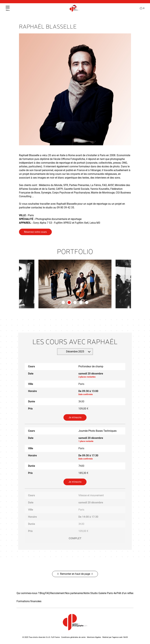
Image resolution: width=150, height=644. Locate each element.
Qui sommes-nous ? (28, 593)
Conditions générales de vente (73, 637)
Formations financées (29, 601)
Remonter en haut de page (75, 574)
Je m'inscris (75, 417)
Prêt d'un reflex (125, 593)
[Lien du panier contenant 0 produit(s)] (142, 8)
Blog (42, 593)
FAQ (47, 593)
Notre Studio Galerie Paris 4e (100, 593)
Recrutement (57, 593)
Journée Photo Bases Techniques (97, 431)
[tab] (63, 302)
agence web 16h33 (120, 637)
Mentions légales (94, 637)
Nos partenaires (74, 593)
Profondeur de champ (91, 366)
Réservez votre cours (35, 232)
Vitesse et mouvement (91, 495)
